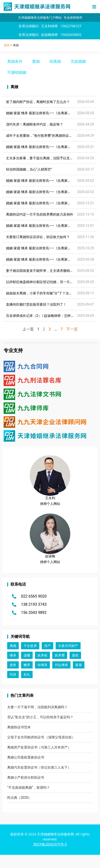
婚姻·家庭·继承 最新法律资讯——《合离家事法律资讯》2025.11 (53, 248)
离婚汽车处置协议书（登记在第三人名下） (39, 767)
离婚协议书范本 (19, 727)
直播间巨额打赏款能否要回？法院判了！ (36, 304)
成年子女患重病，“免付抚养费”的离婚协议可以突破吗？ (47, 136)
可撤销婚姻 (17, 72)
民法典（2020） (19, 798)
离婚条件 (15, 61)
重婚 (36, 61)
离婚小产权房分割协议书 (26, 777)
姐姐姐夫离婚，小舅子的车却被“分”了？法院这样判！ (46, 293)
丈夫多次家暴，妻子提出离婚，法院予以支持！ (41, 158)
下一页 (72, 329)
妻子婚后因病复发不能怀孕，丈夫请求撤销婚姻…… (44, 271)
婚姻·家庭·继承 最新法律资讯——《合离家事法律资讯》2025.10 (53, 259)
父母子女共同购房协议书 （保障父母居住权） (41, 737)
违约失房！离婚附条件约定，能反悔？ (35, 124)
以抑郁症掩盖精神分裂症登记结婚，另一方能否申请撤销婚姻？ (53, 282)
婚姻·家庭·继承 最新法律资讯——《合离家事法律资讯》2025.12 (53, 226)
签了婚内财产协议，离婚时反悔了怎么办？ (38, 102)
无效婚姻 (78, 61)
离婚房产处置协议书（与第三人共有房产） (39, 747)
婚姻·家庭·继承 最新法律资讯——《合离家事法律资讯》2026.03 (53, 181)
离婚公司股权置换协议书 (26, 757)
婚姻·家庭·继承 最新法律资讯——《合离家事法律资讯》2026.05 (53, 113)
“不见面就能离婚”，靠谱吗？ (29, 788)
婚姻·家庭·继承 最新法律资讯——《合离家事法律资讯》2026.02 (53, 192)
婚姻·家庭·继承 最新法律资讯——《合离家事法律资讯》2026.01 (53, 203)
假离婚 (55, 61)
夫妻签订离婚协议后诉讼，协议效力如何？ (38, 237)
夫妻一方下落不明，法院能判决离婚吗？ (37, 707)
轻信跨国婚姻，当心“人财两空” (29, 169)
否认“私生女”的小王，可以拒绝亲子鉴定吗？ (40, 717)
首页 (7, 45)
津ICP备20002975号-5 (50, 844)
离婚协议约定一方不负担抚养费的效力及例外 (40, 214)
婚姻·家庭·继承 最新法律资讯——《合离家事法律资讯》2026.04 (53, 147)
